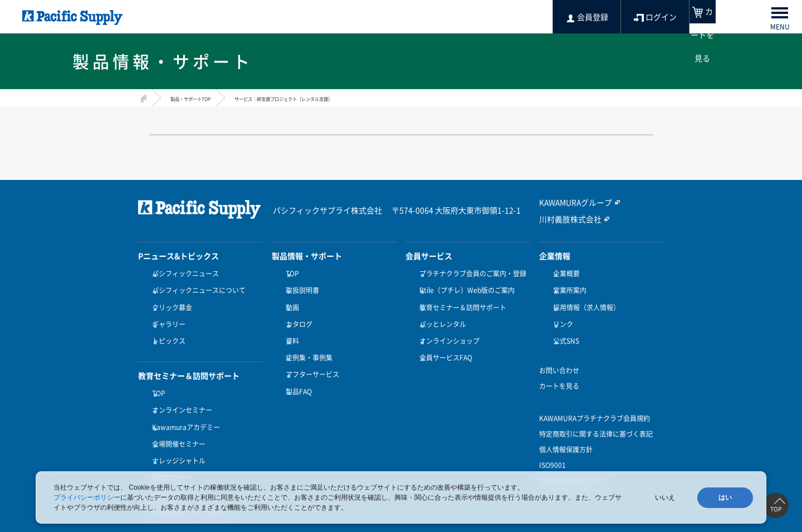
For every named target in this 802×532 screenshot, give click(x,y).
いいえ (665, 497)
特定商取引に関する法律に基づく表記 (596, 418)
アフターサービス (310, 355)
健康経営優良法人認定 (573, 465)
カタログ (296, 314)
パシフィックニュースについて (196, 287)
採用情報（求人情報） (584, 301)
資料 (290, 328)
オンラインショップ (447, 328)
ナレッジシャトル (176, 432)
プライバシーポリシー (87, 497)
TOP (156, 377)
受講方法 (163, 459)
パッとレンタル (440, 314)
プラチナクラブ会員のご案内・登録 (470, 274)
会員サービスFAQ (443, 341)
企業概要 (564, 274)
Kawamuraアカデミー (183, 404)
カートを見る (559, 370)
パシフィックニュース (183, 274)
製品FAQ (296, 369)
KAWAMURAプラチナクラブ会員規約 (595, 402)
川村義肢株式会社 (566, 218)
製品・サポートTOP (200, 98)
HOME (142, 97)
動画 (290, 301)
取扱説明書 (300, 287)
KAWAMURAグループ (571, 203)
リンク (560, 314)
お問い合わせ (559, 354)
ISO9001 (552, 449)
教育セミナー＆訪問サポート (460, 301)
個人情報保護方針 (566, 433)
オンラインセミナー (179, 391)
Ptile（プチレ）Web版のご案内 (464, 287)
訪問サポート (169, 445)
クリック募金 (169, 301)
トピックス (166, 328)
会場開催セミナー (176, 418)
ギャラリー (166, 314)
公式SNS (563, 328)
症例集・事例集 (306, 341)
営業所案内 (567, 287)
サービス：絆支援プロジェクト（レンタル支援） (328, 98)
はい (725, 497)
